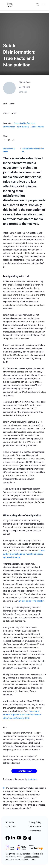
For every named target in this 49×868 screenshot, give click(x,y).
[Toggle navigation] (43, 5)
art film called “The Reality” (31, 601)
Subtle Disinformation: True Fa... (33, 150)
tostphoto (33, 779)
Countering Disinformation (24, 123)
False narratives (37, 127)
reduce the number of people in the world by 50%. (22, 715)
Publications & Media (9, 150)
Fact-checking (23, 127)
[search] (37, 5)
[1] (4, 788)
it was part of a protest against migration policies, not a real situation (24, 554)
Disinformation (9, 127)
